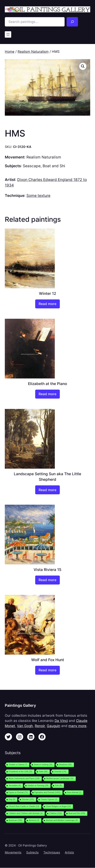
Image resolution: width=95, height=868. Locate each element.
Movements (13, 852)
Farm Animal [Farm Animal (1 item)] (74, 792)
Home (10, 52)
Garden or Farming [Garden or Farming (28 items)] (38, 785)
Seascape (32, 166)
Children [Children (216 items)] (55, 813)
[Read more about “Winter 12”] (47, 304)
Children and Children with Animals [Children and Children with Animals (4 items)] (26, 813)
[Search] (72, 22)
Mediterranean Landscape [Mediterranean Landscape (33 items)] (60, 779)
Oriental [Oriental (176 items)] (60, 772)
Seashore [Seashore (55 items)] (65, 765)
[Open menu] (8, 34)
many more (77, 726)
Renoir (40, 726)
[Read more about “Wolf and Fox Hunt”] (47, 670)
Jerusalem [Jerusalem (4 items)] (15, 785)
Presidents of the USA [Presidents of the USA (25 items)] (20, 772)
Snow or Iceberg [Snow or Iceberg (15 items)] (43, 765)
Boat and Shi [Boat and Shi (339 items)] (77, 813)
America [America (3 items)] (34, 820)
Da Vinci (61, 721)
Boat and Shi (54, 166)
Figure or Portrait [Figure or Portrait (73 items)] (18, 792)
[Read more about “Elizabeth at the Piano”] (47, 394)
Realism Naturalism (33, 52)
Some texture (38, 195)
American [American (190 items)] (15, 820)
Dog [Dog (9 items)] (12, 799)
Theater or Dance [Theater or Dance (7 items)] (18, 765)
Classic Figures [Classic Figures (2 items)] (49, 799)
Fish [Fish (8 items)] (58, 785)
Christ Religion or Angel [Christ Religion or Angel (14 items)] (58, 806)
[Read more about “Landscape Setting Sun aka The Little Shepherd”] (47, 490)
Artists (69, 852)
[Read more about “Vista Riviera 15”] (47, 580)
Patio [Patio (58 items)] (43, 772)
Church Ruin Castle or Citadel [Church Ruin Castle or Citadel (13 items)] (24, 806)
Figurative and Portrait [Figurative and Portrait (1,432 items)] (47, 792)
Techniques (52, 852)
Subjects (32, 852)
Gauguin (53, 726)
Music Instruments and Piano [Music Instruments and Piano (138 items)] (24, 779)
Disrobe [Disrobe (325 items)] (28, 799)
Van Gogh (25, 726)
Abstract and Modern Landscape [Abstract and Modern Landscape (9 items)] (62, 820)
